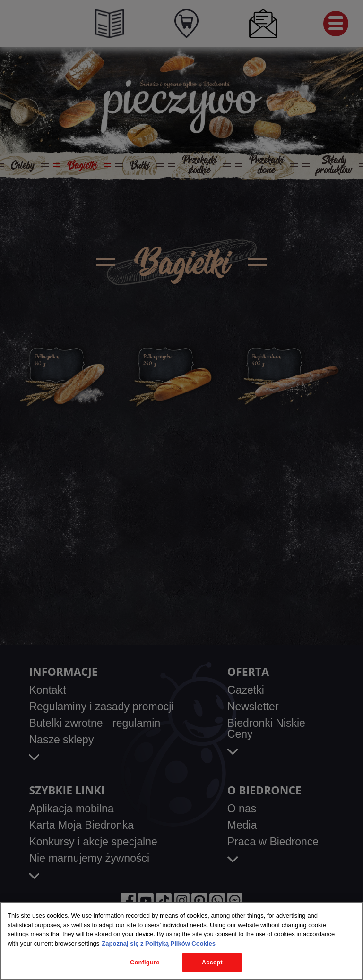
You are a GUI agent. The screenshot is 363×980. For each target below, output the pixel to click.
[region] (181, 941)
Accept (212, 962)
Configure (145, 962)
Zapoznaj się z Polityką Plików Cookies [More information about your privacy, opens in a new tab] (159, 943)
